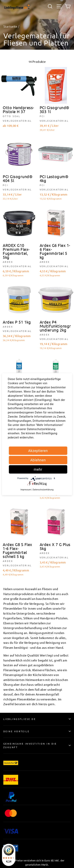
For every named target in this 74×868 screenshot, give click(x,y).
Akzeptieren (38, 450)
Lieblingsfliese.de (37, 719)
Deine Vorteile (37, 731)
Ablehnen (38, 460)
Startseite (10, 26)
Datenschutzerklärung (43, 489)
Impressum (26, 489)
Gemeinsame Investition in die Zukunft (37, 745)
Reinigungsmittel (41, 633)
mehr (38, 469)
